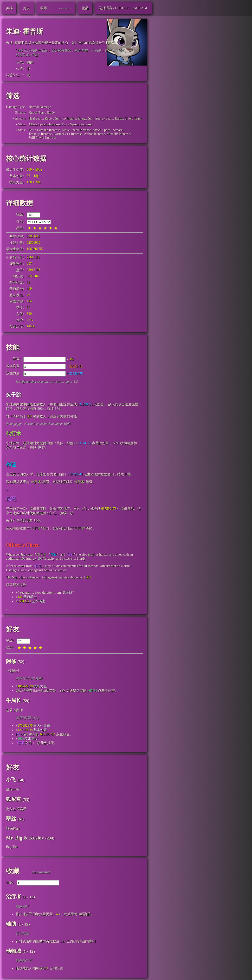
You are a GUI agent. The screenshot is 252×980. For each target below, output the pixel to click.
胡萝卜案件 (14, 710)
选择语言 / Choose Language (123, 8)
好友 (13, 629)
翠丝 (11, 819)
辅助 (30, 63)
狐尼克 (14, 799)
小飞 (11, 780)
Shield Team (133, 118)
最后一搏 (13, 789)
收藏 (13, 871)
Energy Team (104, 118)
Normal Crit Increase (68, 134)
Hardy (119, 118)
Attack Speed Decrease (44, 124)
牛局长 (14, 700)
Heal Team (36, 118)
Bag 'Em (12, 847)
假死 (11, 499)
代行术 (14, 434)
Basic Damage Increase (44, 130)
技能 (13, 347)
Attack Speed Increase (107, 130)
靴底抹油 (13, 829)
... (7, 455)
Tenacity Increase (40, 134)
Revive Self (53, 118)
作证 (11, 465)
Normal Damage (40, 107)
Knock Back (37, 113)
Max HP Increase (118, 134)
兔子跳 (14, 395)
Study (51, 113)
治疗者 (14, 897)
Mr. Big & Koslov (25, 838)
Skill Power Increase (43, 138)
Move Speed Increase (76, 130)
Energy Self (86, 118)
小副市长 (13, 671)
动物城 (14, 951)
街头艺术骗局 (16, 809)
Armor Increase (94, 134)
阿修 (11, 661)
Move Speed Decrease (76, 124)
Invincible (69, 118)
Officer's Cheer (23, 545)
